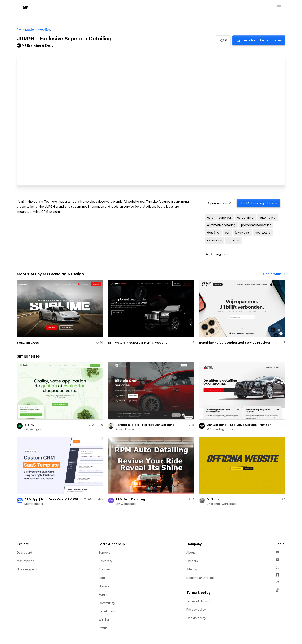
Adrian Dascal (125, 429)
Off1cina (213, 499)
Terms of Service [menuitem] (199, 601)
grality (29, 425)
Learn (80, 7)
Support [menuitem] (104, 553)
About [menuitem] (191, 553)
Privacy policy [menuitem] (196, 610)
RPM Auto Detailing (130, 499)
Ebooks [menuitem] (104, 586)
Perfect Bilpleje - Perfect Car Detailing (145, 425)
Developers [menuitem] (107, 611)
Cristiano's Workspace (222, 504)
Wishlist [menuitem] (104, 620)
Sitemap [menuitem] (192, 569)
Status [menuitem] (103, 628)
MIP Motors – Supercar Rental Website (138, 343)
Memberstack (34, 504)
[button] (37, 7)
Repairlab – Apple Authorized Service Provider (235, 343)
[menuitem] (277, 552)
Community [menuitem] (107, 603)
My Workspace (126, 504)
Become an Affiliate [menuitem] (200, 578)
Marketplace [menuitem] (25, 561)
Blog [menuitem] (102, 578)
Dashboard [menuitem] (24, 553)
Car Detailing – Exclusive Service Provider (239, 425)
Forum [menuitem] (103, 595)
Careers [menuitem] (192, 561)
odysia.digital (33, 429)
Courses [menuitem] (104, 569)
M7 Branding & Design (222, 429)
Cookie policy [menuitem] (196, 618)
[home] (21, 7)
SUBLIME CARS (28, 343)
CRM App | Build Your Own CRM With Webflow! (53, 499)
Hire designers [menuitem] (27, 569)
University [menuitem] (105, 561)
